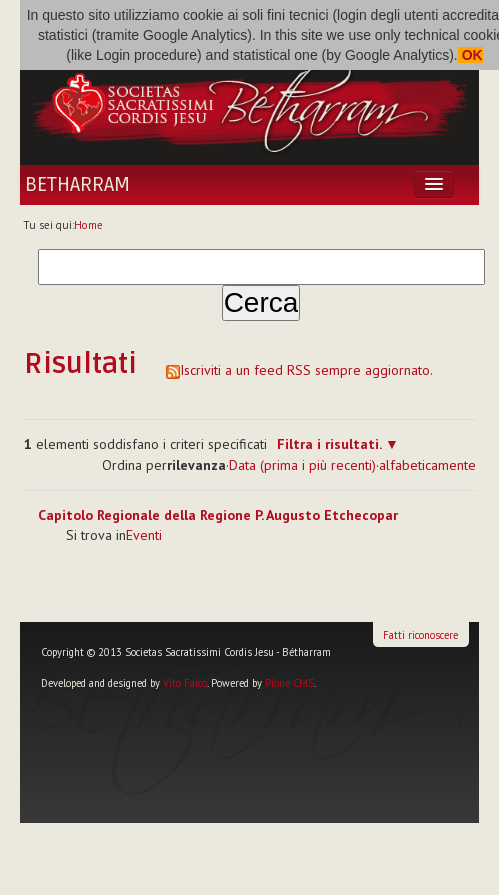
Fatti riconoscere (420, 635)
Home (88, 225)
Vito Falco (185, 683)
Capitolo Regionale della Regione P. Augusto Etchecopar (218, 515)
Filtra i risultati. (329, 444)
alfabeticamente (427, 465)
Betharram (77, 185)
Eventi (144, 535)
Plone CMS (289, 683)
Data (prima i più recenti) (302, 465)
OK (470, 55)
